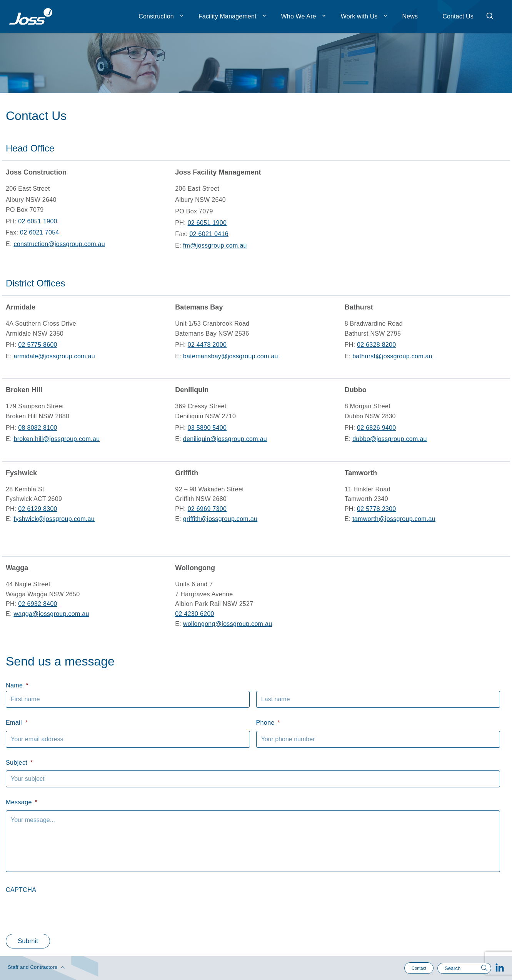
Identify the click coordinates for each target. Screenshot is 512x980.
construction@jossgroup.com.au (59, 244)
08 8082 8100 (38, 428)
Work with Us (359, 16)
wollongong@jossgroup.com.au (228, 624)
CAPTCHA (21, 890)
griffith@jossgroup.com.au (220, 519)
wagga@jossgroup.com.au (51, 614)
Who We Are (299, 16)
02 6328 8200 (376, 345)
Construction (156, 16)
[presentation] (64, 913)
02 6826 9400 (376, 428)
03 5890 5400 (207, 428)
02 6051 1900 (38, 221)
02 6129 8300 (38, 509)
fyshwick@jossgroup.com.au (54, 519)
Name (17, 685)
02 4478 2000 (207, 345)
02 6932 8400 (38, 604)
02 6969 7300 (207, 509)
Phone (268, 723)
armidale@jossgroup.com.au (54, 356)
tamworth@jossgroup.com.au (394, 519)
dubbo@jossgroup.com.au (390, 439)
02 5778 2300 (376, 509)
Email (17, 723)
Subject (19, 763)
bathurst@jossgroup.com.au (392, 356)
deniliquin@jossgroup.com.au (225, 439)
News (410, 16)
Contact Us (458, 16)
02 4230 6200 (194, 614)
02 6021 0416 (209, 234)
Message (22, 802)
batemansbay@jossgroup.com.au (231, 356)
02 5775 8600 (38, 345)
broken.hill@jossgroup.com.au (57, 439)
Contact (419, 968)
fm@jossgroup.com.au (215, 245)
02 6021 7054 (39, 232)
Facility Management (228, 16)
